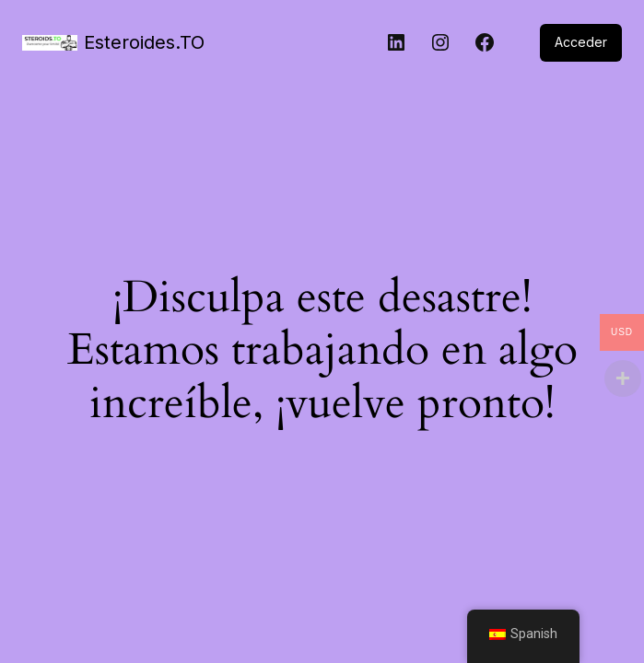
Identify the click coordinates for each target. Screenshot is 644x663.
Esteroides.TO (144, 42)
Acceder (581, 42)
